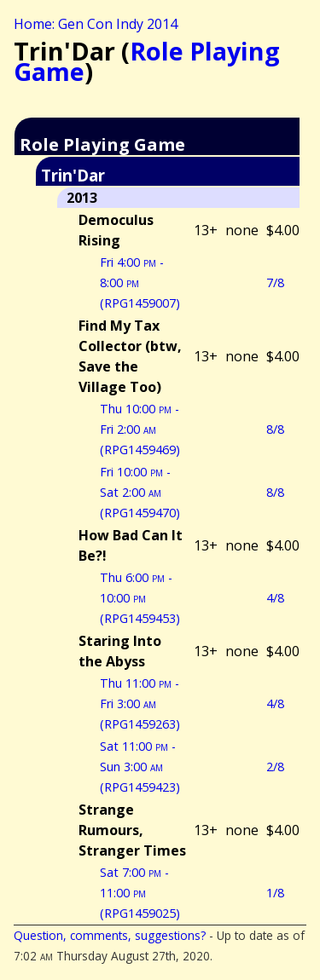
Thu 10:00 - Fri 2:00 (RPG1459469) (140, 429)
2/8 (275, 767)
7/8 (275, 282)
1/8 (275, 893)
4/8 (275, 598)
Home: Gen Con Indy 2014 (96, 24)
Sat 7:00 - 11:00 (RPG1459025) (140, 893)
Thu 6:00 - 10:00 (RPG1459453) (140, 598)
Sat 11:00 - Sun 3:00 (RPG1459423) (140, 767)
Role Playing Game (147, 61)
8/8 (275, 429)
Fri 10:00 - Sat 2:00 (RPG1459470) (140, 492)
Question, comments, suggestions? (110, 935)
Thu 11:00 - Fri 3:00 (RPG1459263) (140, 703)
